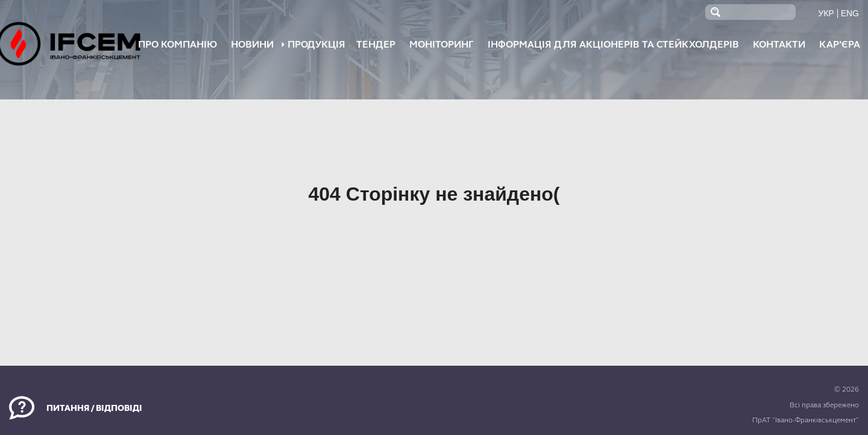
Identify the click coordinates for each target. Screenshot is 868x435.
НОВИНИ (252, 44)
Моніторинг (442, 44)
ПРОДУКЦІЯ (316, 44)
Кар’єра (840, 44)
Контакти (779, 44)
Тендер (376, 44)
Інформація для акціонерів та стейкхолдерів (613, 44)
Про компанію (178, 44)
